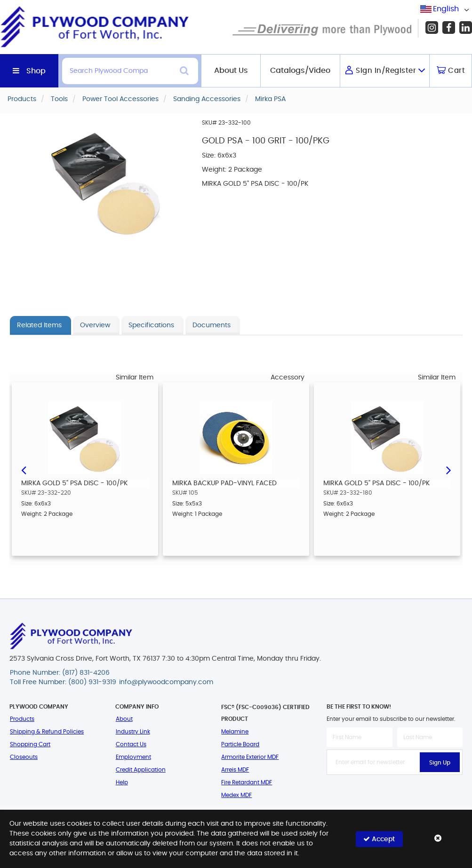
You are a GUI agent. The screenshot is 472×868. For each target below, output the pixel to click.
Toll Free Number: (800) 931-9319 (63, 682)
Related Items (39, 325)
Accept (379, 839)
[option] (85, 469)
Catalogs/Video (300, 71)
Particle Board (240, 744)
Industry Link (133, 732)
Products (22, 719)
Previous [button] (24, 469)
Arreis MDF (235, 770)
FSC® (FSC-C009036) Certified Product (265, 713)
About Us (231, 71)
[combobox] (446, 9)
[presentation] (398, 796)
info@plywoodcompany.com (166, 682)
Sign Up (440, 763)
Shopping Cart (30, 744)
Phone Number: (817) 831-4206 (60, 673)
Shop (36, 71)
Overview (95, 325)
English (446, 9)
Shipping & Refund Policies (47, 732)
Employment (133, 757)
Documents (212, 325)
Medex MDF (236, 795)
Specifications (151, 325)
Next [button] (448, 469)
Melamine (235, 732)
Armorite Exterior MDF (250, 757)
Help (122, 782)
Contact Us (131, 744)
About (124, 719)
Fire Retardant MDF (247, 782)
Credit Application (141, 770)
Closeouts (24, 757)
